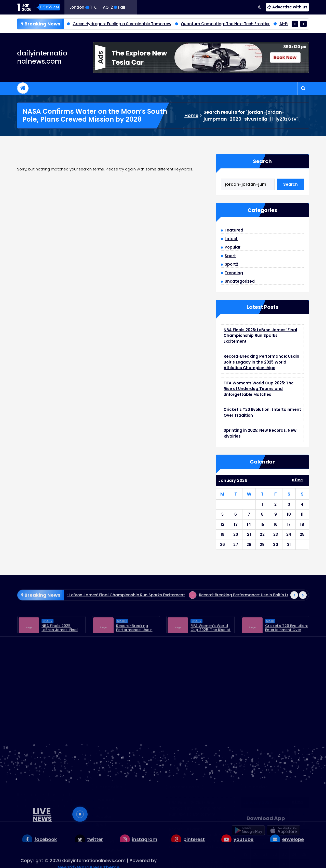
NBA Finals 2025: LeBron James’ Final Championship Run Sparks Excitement (260, 336)
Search (262, 161)
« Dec (297, 480)
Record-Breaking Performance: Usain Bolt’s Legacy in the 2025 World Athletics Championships (261, 362)
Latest (231, 239)
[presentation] (295, 24)
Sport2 (231, 264)
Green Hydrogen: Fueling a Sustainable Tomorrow (122, 24)
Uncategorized (240, 281)
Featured (234, 230)
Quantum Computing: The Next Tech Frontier (225, 24)
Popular (233, 247)
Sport (230, 256)
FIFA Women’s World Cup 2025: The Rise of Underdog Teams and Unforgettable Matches (259, 389)
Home (191, 115)
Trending (234, 273)
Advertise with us (287, 7)
